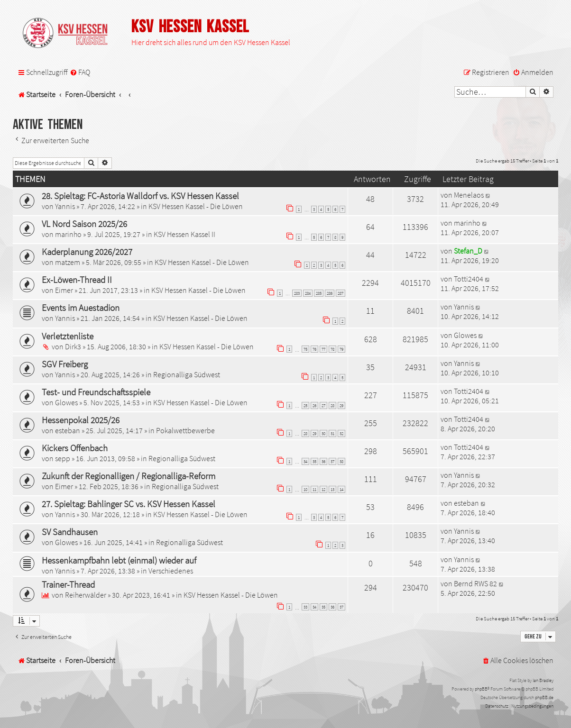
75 (305, 349)
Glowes (465, 335)
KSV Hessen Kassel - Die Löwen (196, 206)
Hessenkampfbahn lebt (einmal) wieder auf (119, 560)
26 (314, 405)
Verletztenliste (68, 336)
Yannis (65, 206)
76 (314, 349)
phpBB (481, 689)
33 (305, 607)
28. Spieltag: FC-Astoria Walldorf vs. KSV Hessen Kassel (140, 196)
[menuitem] (80, 72)
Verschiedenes (171, 571)
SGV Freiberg (65, 364)
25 (305, 405)
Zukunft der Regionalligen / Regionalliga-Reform (129, 476)
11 (314, 489)
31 (332, 433)
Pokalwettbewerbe (185, 430)
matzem (68, 262)
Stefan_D (468, 251)
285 (319, 293)
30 (323, 433)
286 (330, 293)
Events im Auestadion (81, 308)
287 (341, 293)
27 (323, 405)
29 (341, 405)
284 (308, 293)
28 (332, 405)
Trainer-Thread (68, 584)
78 (332, 349)
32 (341, 433)
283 (297, 293)
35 (314, 461)
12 (323, 489)
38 (341, 461)
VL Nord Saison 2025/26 (84, 224)
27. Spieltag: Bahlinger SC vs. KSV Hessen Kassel (129, 504)
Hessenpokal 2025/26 (81, 420)
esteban (68, 430)
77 (323, 349)
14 (341, 489)
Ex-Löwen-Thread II (77, 280)
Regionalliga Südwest (187, 374)
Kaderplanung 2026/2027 (87, 252)
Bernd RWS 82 (475, 583)
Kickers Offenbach (75, 448)
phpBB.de (544, 697)
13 (332, 489)
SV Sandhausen (70, 532)
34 (305, 461)
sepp (63, 458)
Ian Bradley (543, 680)
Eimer (64, 290)
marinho (68, 234)
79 (341, 349)
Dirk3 (73, 346)
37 (332, 461)
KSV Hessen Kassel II (184, 234)
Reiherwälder (86, 595)
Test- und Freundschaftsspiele (96, 392)
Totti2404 (469, 279)
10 (305, 489)
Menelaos (469, 195)
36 (323, 461)
